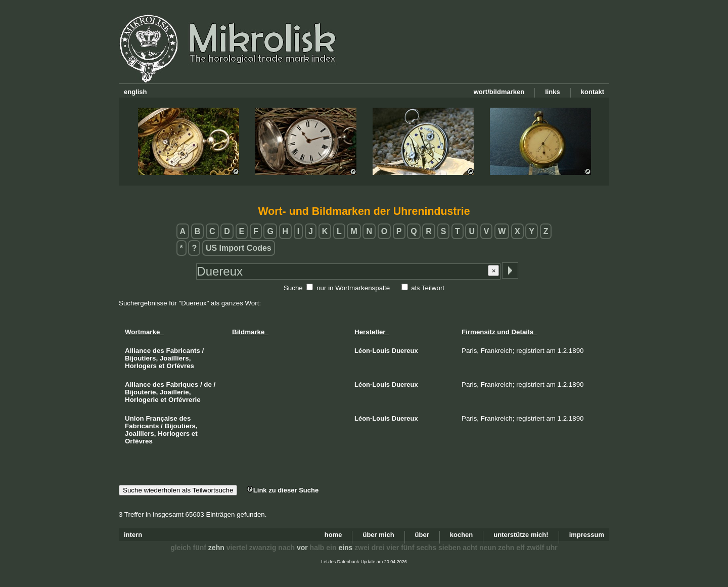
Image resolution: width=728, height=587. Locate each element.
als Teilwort (428, 288)
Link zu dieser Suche (283, 490)
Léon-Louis (372, 351)
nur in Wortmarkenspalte (353, 288)
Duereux (405, 351)
